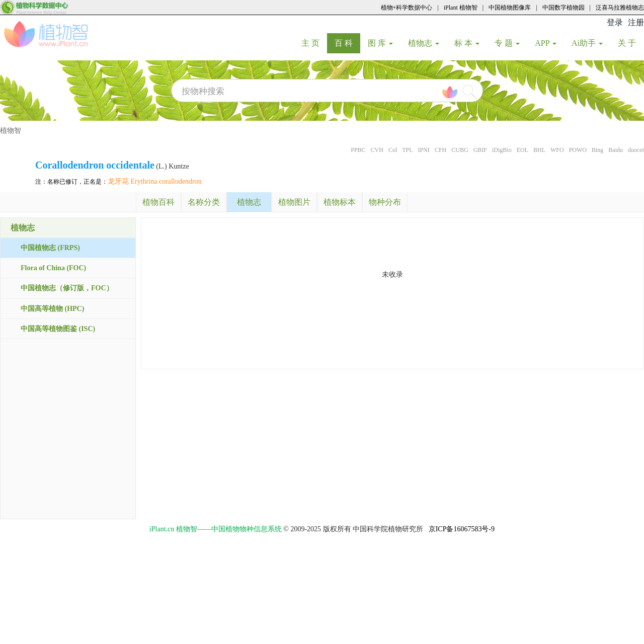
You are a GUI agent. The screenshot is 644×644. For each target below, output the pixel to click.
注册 (636, 22)
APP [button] (546, 43)
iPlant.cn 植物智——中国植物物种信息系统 (216, 529)
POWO (578, 150)
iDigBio (502, 150)
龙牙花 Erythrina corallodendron (155, 181)
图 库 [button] (380, 43)
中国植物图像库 (510, 8)
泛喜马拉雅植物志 (620, 8)
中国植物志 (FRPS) (50, 248)
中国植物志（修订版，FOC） (67, 288)
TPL (407, 150)
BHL (539, 150)
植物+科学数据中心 (407, 8)
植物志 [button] (424, 43)
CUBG (460, 150)
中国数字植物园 (563, 8)
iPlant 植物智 (461, 8)
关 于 (631, 43)
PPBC (358, 150)
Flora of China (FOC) (53, 268)
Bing (597, 150)
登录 (615, 22)
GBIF (480, 150)
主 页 (314, 43)
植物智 (11, 131)
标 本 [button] (467, 43)
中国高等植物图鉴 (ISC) (58, 329)
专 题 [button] (507, 43)
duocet (636, 150)
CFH (440, 150)
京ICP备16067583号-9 (462, 529)
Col (393, 150)
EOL (522, 150)
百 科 (347, 43)
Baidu (616, 150)
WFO (557, 150)
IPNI (424, 150)
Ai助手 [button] (587, 43)
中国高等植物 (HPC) (52, 309)
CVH (377, 150)
